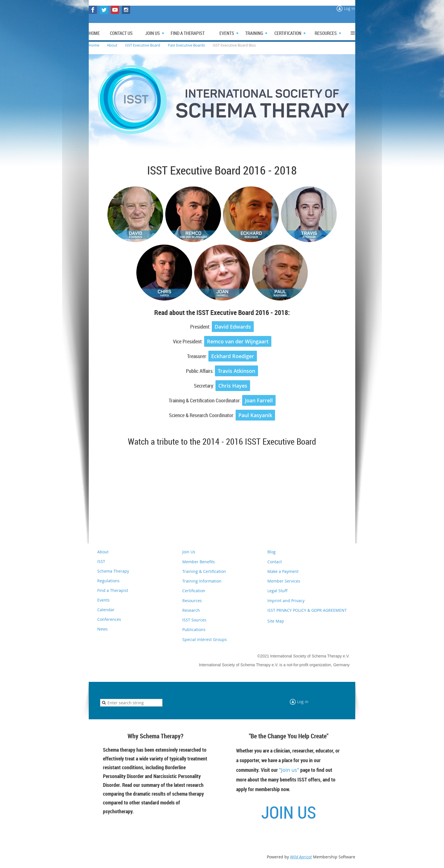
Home (94, 45)
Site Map (276, 621)
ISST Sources (194, 620)
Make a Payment (283, 571)
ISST (101, 561)
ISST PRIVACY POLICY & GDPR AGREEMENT (307, 610)
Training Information (202, 581)
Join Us (189, 552)
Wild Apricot (301, 857)
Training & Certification (204, 571)
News (102, 629)
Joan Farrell (259, 400)
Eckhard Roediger (233, 356)
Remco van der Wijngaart (238, 341)
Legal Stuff (277, 591)
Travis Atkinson (236, 371)
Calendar (106, 610)
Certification (194, 591)
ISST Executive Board (143, 45)
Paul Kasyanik (255, 415)
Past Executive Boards (186, 45)
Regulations (108, 581)
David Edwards (233, 327)
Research (191, 610)
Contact (275, 562)
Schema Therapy (113, 571)
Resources (192, 601)
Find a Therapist (113, 590)
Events (103, 600)
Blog (271, 552)
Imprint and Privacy (286, 601)
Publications (194, 630)
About (112, 45)
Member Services (284, 581)
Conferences (109, 619)
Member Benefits (199, 562)
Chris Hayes (233, 386)
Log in (350, 8)
